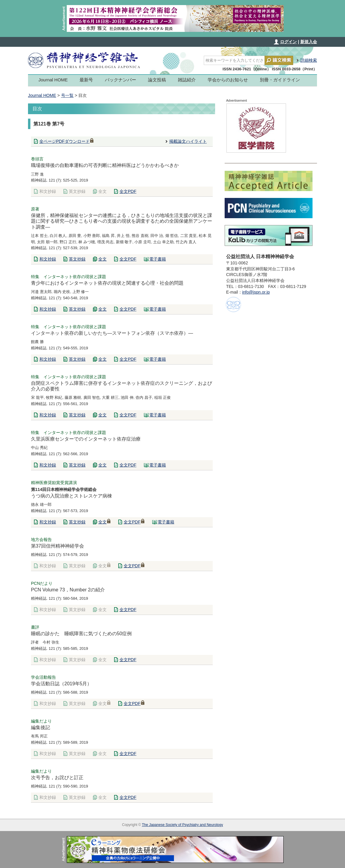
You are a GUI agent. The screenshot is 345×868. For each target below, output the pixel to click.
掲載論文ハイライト (188, 141)
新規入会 (309, 42)
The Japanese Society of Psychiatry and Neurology (182, 825)
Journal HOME (53, 80)
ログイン (288, 42)
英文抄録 (77, 191)
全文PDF (128, 191)
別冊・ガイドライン (280, 80)
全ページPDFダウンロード (67, 141)
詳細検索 (309, 60)
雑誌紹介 (187, 80)
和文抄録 (48, 191)
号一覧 (67, 95)
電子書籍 (158, 259)
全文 (102, 191)
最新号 (86, 80)
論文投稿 (157, 80)
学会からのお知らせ (228, 80)
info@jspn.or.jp (256, 292)
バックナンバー (121, 80)
